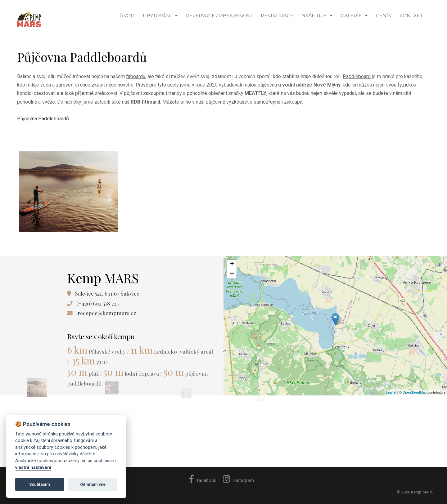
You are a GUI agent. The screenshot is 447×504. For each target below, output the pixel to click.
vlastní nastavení (33, 468)
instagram (238, 480)
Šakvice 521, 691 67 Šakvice (107, 293)
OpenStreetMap (415, 392)
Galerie (351, 16)
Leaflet (391, 392)
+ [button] (232, 264)
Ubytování (157, 16)
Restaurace (277, 16)
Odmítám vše (93, 484)
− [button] (232, 274)
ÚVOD (127, 16)
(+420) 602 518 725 (97, 303)
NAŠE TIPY (314, 16)
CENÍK (384, 16)
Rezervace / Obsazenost (219, 16)
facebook (203, 480)
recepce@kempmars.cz (107, 313)
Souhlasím (40, 484)
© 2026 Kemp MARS (415, 492)
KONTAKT (411, 16)
